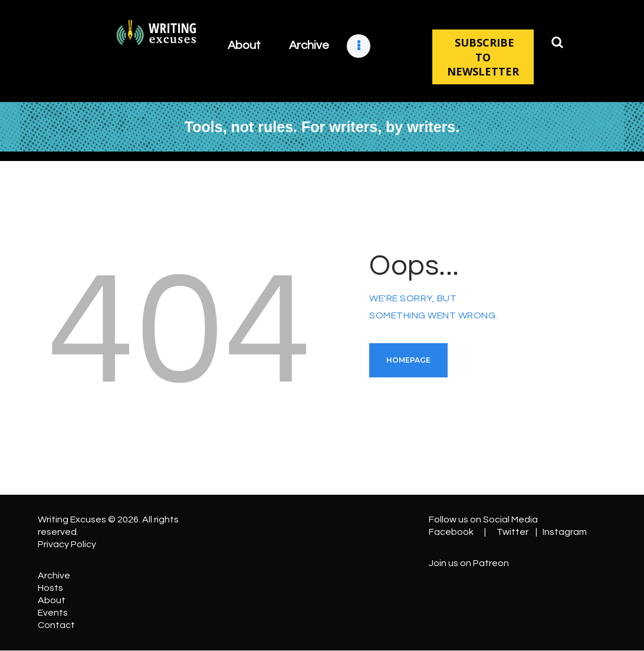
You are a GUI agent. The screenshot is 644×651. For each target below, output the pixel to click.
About (52, 600)
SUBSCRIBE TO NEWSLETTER (483, 57)
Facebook (451, 532)
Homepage (408, 360)
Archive (54, 576)
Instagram (565, 532)
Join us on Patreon (469, 563)
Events (53, 613)
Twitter (512, 532)
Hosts (50, 588)
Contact (56, 625)
